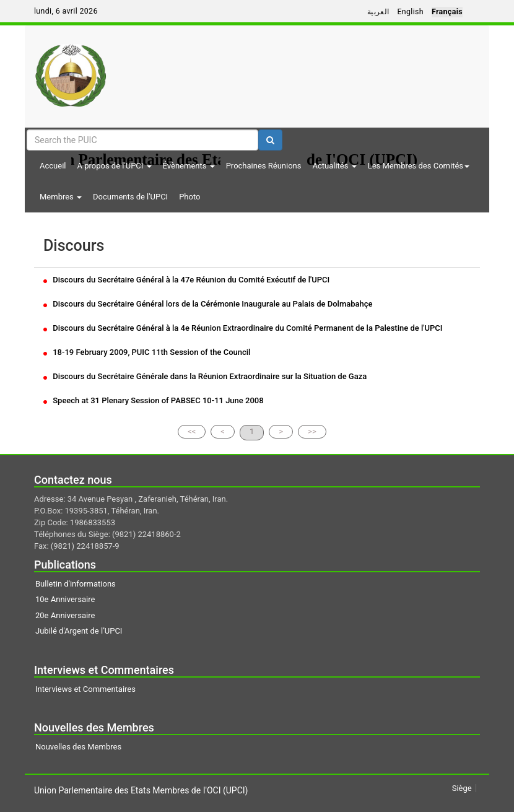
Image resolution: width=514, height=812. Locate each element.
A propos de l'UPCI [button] (114, 166)
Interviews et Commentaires (85, 689)
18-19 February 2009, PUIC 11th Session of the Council (147, 352)
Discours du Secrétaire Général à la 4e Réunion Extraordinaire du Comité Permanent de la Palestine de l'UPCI (243, 328)
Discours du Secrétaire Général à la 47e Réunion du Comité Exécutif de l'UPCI (186, 280)
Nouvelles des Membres (78, 747)
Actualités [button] (334, 166)
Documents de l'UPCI (130, 197)
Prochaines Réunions (264, 166)
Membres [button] (61, 197)
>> (312, 431)
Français (447, 12)
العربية (378, 12)
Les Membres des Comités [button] (419, 166)
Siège (462, 788)
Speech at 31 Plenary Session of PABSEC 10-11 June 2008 (154, 400)
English (410, 12)
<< (192, 431)
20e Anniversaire (65, 615)
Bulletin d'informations (76, 584)
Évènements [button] (189, 166)
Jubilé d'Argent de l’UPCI (79, 631)
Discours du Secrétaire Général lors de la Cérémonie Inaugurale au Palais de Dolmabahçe (208, 304)
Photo (189, 197)
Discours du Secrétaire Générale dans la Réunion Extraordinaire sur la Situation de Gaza (205, 376)
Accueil (53, 166)
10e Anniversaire (65, 599)
